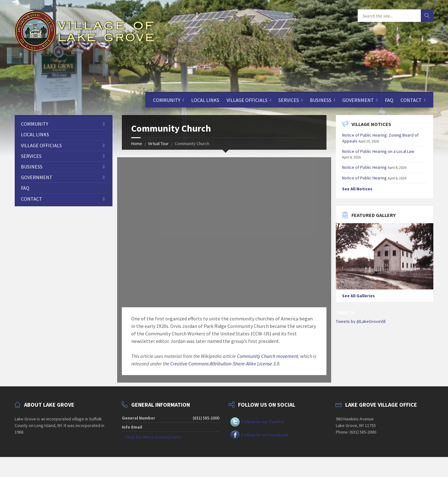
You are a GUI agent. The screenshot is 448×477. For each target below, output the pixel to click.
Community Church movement (267, 356)
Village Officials (247, 100)
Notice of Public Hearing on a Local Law (378, 151)
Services (289, 100)
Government (358, 100)
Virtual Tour (158, 143)
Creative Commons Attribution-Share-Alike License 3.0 (225, 364)
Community (167, 100)
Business (321, 100)
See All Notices (357, 189)
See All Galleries (358, 296)
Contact (411, 100)
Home (137, 143)
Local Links (205, 100)
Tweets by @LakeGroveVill (361, 321)
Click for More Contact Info (153, 437)
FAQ (389, 100)
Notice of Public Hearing (364, 167)
